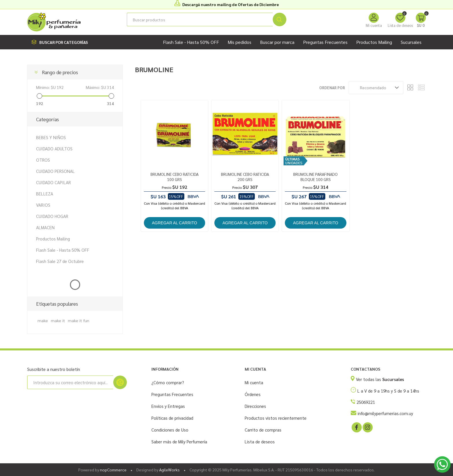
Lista (422, 88)
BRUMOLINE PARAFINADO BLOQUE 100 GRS (315, 177)
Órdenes (253, 394)
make (43, 320)
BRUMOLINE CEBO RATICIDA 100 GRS (174, 177)
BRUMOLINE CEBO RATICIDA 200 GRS (245, 177)
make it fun (79, 320)
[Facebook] (356, 427)
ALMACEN (45, 227)
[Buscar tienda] (200, 19)
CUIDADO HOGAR (52, 216)
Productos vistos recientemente (276, 418)
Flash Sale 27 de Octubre (60, 261)
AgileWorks (169, 470)
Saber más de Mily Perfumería (179, 442)
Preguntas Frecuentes (172, 394)
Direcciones (255, 406)
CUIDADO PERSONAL (55, 171)
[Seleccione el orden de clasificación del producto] (376, 88)
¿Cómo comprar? (168, 382)
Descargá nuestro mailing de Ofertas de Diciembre (231, 4)
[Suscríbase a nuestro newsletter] (70, 382)
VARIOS (43, 205)
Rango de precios (60, 72)
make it (58, 320)
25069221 (366, 402)
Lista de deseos (260, 442)
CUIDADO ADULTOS (54, 149)
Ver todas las (380, 379)
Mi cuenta (374, 25)
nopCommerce (113, 470)
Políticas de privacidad (172, 418)
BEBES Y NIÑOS (51, 137)
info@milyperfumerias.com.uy (385, 413)
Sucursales (411, 42)
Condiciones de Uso (170, 430)
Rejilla (411, 88)
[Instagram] (367, 427)
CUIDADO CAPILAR (53, 182)
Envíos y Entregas (168, 406)
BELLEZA (45, 194)
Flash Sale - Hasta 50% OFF (63, 250)
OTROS (43, 160)
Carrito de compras (263, 430)
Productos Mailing (53, 239)
